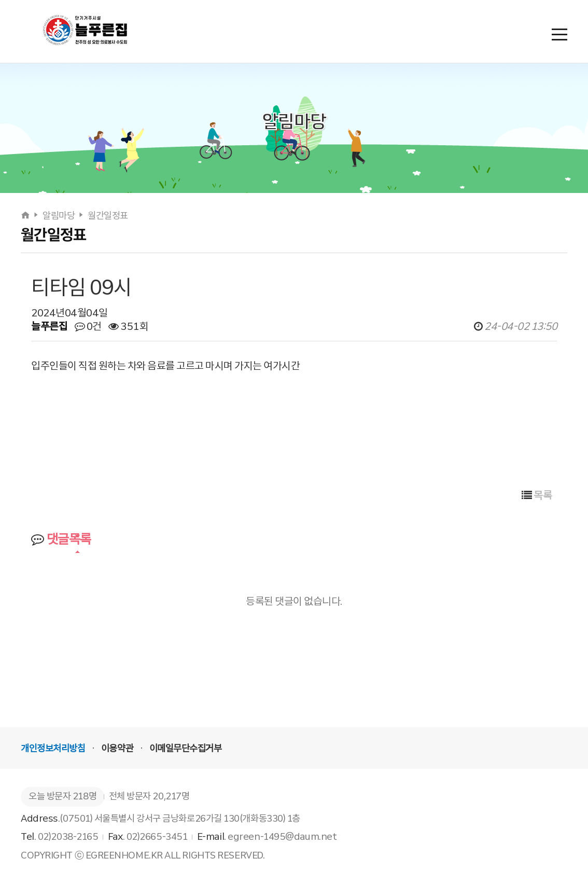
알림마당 (59, 216)
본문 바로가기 (0, 0)
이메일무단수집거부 (186, 749)
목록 (537, 495)
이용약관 (117, 749)
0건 (88, 326)
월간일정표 (108, 216)
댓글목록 (61, 539)
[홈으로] (26, 216)
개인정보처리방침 (53, 749)
